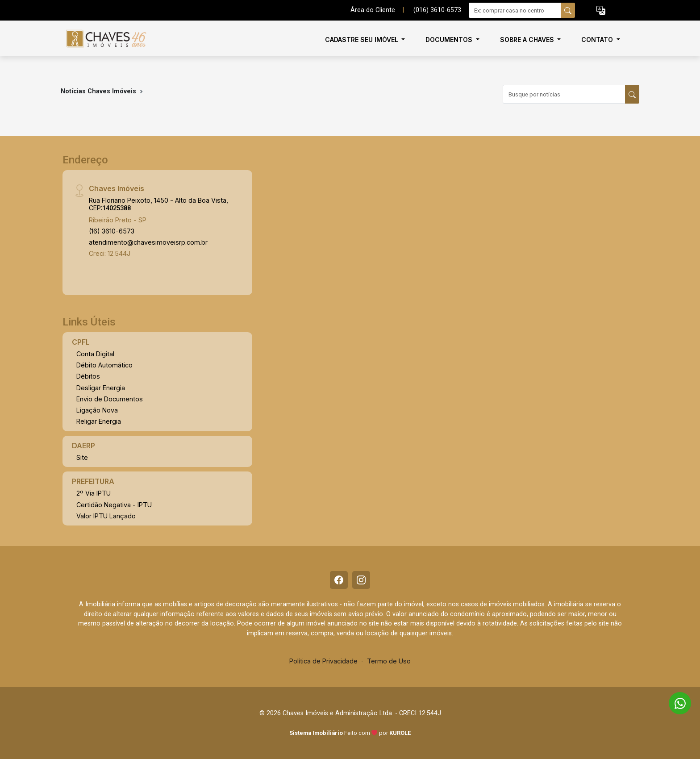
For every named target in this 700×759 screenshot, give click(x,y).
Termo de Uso (389, 661)
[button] (601, 10)
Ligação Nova (97, 410)
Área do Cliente (373, 10)
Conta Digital (95, 354)
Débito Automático (104, 365)
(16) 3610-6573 (112, 231)
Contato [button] (598, 40)
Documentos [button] (450, 40)
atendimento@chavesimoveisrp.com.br (148, 242)
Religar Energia (99, 421)
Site (82, 457)
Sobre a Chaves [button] (528, 40)
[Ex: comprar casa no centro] (515, 10)
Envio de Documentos (110, 399)
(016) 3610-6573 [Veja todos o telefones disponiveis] (437, 10)
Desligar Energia (101, 388)
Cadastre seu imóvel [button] (362, 40)
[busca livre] (568, 10)
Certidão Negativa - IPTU (114, 505)
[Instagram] (361, 580)
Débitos (88, 376)
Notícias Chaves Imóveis (98, 91)
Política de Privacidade (323, 661)
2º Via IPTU (94, 493)
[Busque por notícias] (564, 94)
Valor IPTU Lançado (106, 516)
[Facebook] (339, 580)
